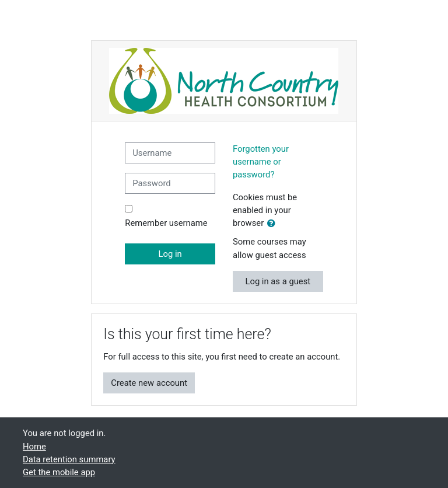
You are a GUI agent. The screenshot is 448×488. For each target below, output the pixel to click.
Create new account (149, 383)
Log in (170, 254)
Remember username (166, 223)
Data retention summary (69, 459)
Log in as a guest (278, 281)
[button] (274, 224)
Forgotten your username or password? (261, 162)
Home (34, 447)
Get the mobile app (59, 472)
